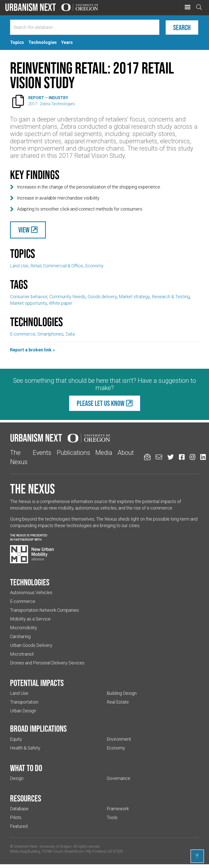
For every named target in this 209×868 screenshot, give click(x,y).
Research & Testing (171, 297)
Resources (26, 798)
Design (17, 778)
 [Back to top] (197, 856)
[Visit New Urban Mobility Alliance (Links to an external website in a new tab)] (32, 554)
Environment (119, 739)
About (126, 453)
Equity (16, 739)
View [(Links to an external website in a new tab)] (24, 230)
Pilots (16, 817)
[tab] (17, 42)
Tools (112, 817)
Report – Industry (48, 98)
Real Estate (118, 702)
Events (42, 453)
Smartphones (50, 334)
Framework (118, 809)
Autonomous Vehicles (31, 593)
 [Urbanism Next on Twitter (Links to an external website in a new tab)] (171, 457)
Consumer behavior (29, 297)
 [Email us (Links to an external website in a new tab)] (159, 457)
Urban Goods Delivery (31, 645)
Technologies (30, 582)
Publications (73, 453)
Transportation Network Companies (44, 610)
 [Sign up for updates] (147, 457)
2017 (33, 104)
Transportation (24, 702)
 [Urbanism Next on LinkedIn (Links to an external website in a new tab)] (203, 457)
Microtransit (22, 654)
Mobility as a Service (30, 619)
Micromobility (24, 628)
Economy (94, 266)
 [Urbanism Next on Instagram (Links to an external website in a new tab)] (192, 457)
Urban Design (23, 711)
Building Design (122, 693)
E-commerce (23, 334)
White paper (61, 303)
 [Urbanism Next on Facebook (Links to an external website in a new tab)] (182, 457)
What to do (26, 768)
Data (70, 334)
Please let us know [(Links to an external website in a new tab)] (101, 403)
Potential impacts (37, 683)
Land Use (19, 266)
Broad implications (38, 728)
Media (104, 453)
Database (19, 809)
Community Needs (67, 297)
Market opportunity (28, 303)
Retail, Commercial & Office (57, 266)
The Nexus (32, 489)
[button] (188, 7)
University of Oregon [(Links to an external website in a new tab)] (56, 846)
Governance (119, 778)
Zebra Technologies (57, 104)
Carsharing (20, 636)
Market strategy (134, 297)
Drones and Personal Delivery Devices (47, 663)
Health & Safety (25, 748)
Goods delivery (102, 297)
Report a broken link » (32, 350)
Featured (19, 826)
